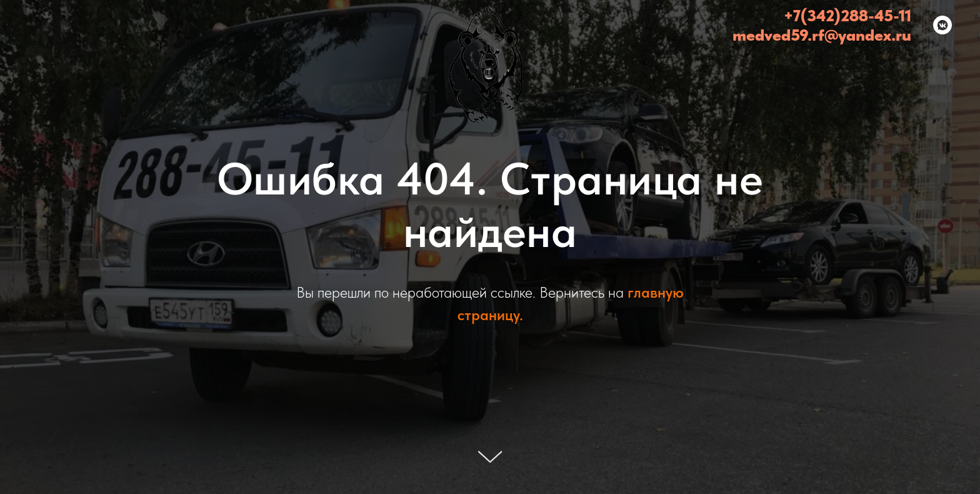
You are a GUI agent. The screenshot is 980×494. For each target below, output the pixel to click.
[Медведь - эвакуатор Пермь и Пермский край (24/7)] (942, 25)
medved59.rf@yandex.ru (822, 35)
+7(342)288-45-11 (847, 15)
